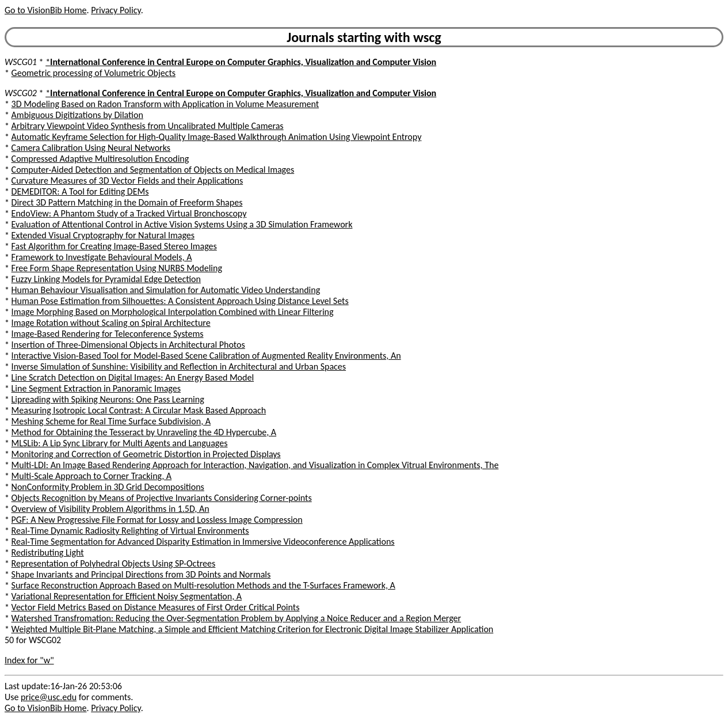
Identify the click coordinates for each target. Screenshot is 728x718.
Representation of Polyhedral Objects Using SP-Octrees (114, 563)
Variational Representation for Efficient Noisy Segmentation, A (127, 596)
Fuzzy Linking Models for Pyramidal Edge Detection (106, 279)
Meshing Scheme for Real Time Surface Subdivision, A (111, 421)
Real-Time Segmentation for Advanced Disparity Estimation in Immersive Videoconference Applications (203, 542)
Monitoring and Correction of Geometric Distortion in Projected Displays (146, 454)
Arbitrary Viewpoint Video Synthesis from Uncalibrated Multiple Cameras (148, 126)
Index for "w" (29, 660)
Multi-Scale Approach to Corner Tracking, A (92, 476)
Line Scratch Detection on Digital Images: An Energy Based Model (133, 377)
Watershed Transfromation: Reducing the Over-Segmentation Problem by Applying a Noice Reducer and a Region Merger (237, 618)
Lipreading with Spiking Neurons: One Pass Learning (108, 399)
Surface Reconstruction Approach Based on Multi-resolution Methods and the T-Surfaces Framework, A (203, 585)
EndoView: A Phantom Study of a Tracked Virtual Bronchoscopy (129, 213)
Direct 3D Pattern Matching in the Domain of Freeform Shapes (127, 202)
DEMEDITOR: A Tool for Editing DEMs (80, 191)
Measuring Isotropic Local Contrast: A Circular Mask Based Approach (139, 410)
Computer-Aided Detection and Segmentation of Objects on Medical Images (153, 170)
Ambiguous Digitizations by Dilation (77, 115)
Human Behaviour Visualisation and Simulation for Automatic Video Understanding (166, 290)
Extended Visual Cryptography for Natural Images (103, 235)
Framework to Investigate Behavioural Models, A (102, 257)
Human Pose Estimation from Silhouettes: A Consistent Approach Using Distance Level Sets (180, 301)
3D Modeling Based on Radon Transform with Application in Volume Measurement (165, 104)
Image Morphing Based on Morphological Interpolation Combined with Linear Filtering (173, 312)
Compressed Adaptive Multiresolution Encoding (100, 159)
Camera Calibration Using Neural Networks (91, 148)
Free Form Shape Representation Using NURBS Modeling (117, 268)
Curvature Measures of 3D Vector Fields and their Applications (127, 181)
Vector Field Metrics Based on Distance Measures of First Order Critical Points (156, 607)
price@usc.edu (49, 697)
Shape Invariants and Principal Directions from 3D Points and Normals (141, 574)
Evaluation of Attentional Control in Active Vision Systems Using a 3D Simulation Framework (182, 224)
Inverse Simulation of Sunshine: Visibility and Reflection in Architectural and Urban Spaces (179, 366)
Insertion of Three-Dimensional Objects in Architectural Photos (128, 345)
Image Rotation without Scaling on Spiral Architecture (111, 323)
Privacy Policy (116, 10)
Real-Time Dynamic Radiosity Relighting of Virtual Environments (130, 531)
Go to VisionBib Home (45, 10)
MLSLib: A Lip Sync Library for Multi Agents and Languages (120, 443)
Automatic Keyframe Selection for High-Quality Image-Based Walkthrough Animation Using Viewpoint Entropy (217, 137)
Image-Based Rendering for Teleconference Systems (108, 334)
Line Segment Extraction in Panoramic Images (96, 388)
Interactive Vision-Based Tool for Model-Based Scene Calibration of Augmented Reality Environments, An (206, 356)
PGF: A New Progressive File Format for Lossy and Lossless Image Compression (157, 520)
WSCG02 (21, 93)
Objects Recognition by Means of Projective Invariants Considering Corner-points (162, 498)
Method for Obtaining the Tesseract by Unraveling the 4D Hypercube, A (144, 432)
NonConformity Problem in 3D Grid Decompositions (108, 487)
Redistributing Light (48, 552)
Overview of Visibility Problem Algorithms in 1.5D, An (110, 509)
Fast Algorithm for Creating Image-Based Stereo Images (114, 246)
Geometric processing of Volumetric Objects (94, 73)
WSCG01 (21, 62)
